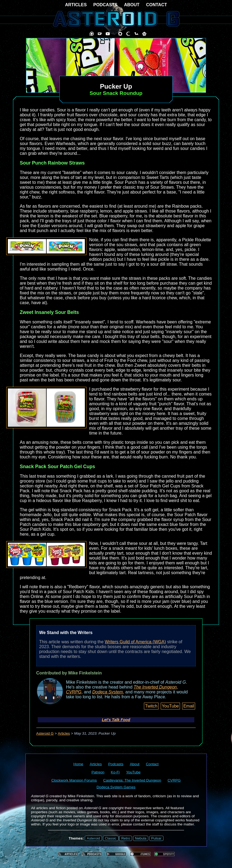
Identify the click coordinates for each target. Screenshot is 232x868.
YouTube (170, 706)
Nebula (141, 838)
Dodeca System (108, 692)
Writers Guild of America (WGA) (135, 642)
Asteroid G (45, 733)
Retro (126, 838)
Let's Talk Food (116, 720)
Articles (64, 733)
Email (189, 706)
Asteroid (93, 838)
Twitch (151, 706)
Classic (111, 838)
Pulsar (156, 838)
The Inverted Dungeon (155, 687)
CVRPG (74, 692)
